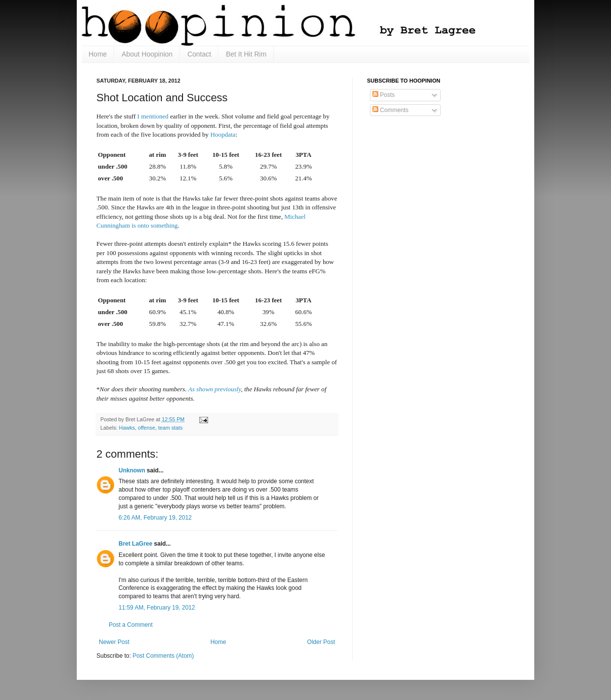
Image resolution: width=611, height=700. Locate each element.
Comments (390, 110)
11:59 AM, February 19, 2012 (157, 608)
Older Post (321, 642)
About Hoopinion (147, 54)
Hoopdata (223, 134)
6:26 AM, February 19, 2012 (155, 518)
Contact (199, 54)
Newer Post (114, 642)
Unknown (132, 470)
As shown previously (215, 389)
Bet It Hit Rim (246, 54)
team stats (170, 428)
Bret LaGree (136, 544)
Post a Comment (131, 625)
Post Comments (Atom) (163, 656)
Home (98, 54)
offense (146, 428)
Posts (383, 95)
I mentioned (153, 116)
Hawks (127, 428)
